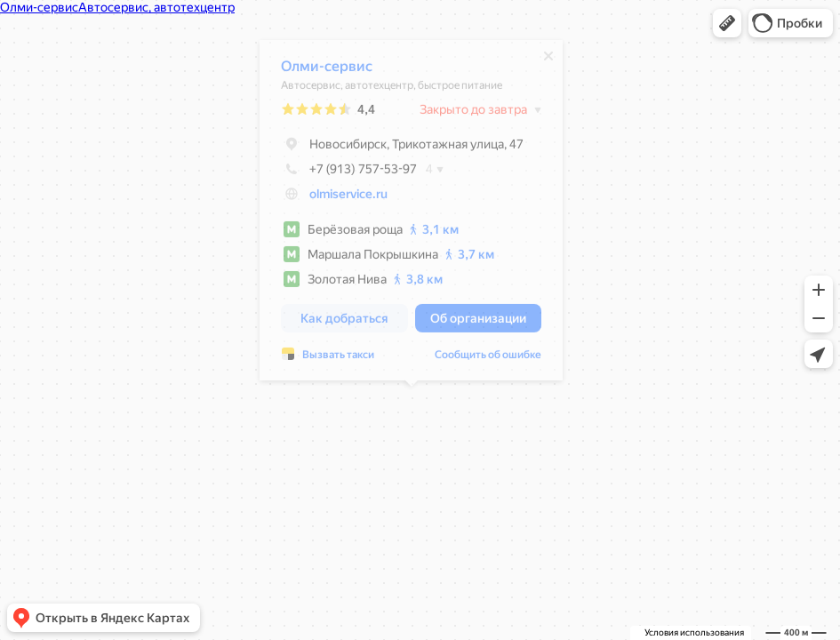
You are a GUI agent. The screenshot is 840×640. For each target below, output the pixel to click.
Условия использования (694, 632)
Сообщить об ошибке (488, 359)
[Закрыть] (548, 60)
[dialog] (411, 215)
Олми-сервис (327, 71)
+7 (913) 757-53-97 (349, 173)
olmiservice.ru (348, 198)
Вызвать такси (338, 359)
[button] (727, 23)
